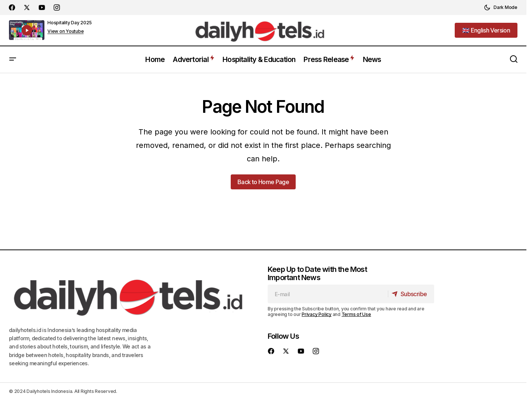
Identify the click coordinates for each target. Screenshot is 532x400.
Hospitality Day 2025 (70, 23)
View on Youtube (66, 31)
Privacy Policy (317, 314)
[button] (501, 7)
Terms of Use (356, 314)
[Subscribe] (410, 294)
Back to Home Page (263, 182)
